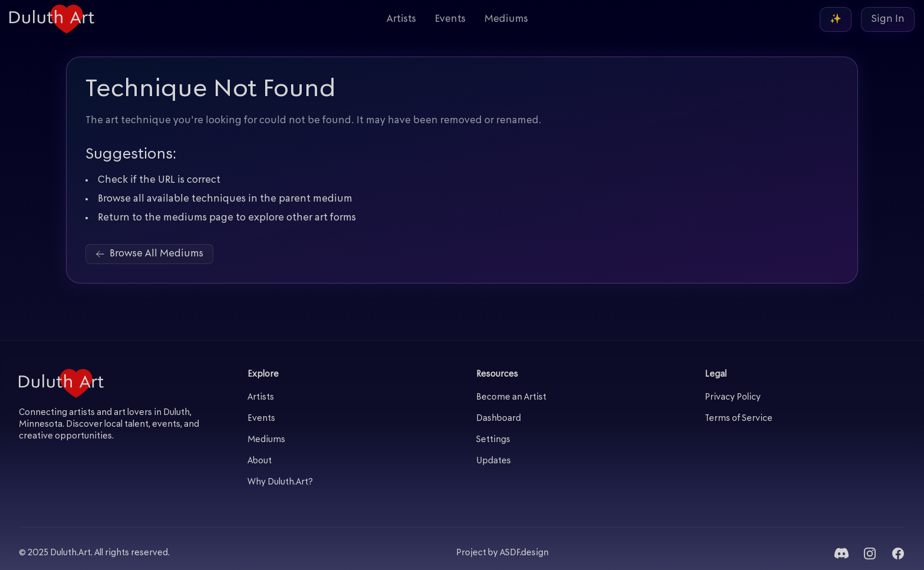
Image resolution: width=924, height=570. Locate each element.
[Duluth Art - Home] (52, 19)
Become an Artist (511, 398)
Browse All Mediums (149, 254)
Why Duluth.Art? (280, 482)
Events (450, 19)
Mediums (506, 19)
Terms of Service (739, 419)
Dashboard (499, 419)
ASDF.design (524, 553)
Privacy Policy (733, 398)
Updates (494, 461)
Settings (493, 440)
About (260, 461)
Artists (401, 19)
